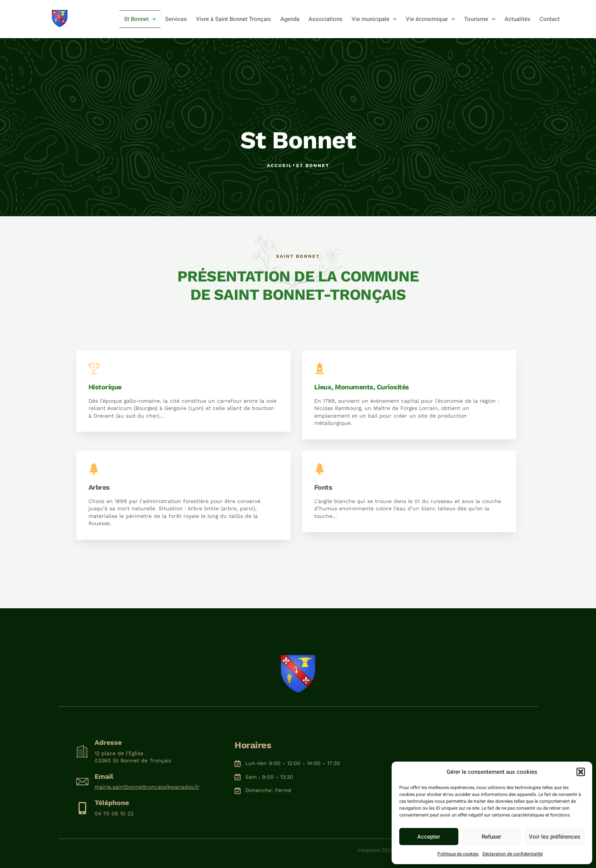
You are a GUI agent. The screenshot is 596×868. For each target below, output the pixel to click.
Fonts (323, 487)
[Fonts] (320, 469)
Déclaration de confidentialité (512, 854)
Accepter (429, 837)
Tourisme (480, 19)
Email (104, 776)
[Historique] (94, 368)
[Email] (82, 781)
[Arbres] (94, 469)
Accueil (280, 166)
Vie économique (430, 19)
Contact (550, 19)
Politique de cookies (458, 854)
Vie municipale (374, 19)
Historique (105, 387)
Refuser (491, 837)
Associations (325, 19)
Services (176, 19)
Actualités (517, 19)
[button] (581, 772)
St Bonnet (140, 19)
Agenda (290, 19)
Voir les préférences (555, 837)
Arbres (99, 487)
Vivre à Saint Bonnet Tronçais (234, 19)
